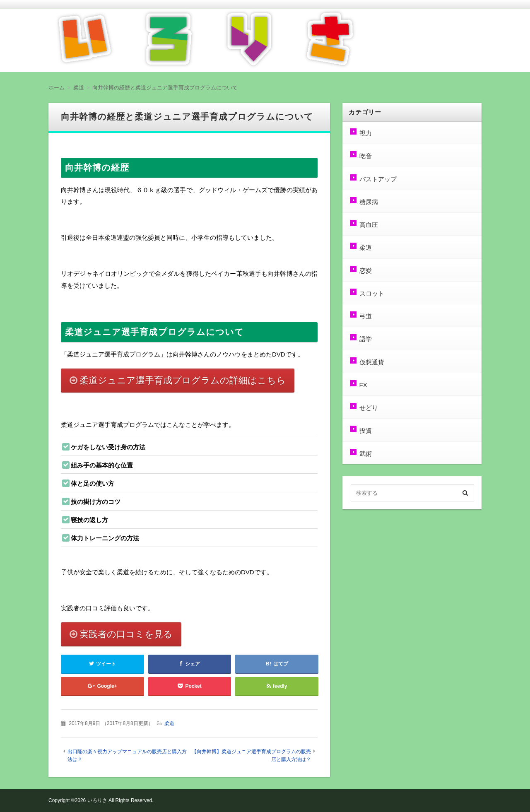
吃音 (365, 156)
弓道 (365, 316)
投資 (365, 430)
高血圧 (368, 225)
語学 (365, 339)
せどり (368, 408)
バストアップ (378, 179)
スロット (371, 293)
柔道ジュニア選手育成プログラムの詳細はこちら (183, 380)
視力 (365, 133)
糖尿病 (368, 202)
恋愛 (365, 271)
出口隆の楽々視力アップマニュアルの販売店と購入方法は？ (127, 755)
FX (363, 385)
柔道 (169, 723)
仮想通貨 (371, 362)
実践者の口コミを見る (126, 634)
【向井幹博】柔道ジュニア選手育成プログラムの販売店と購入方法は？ (251, 755)
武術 (365, 454)
